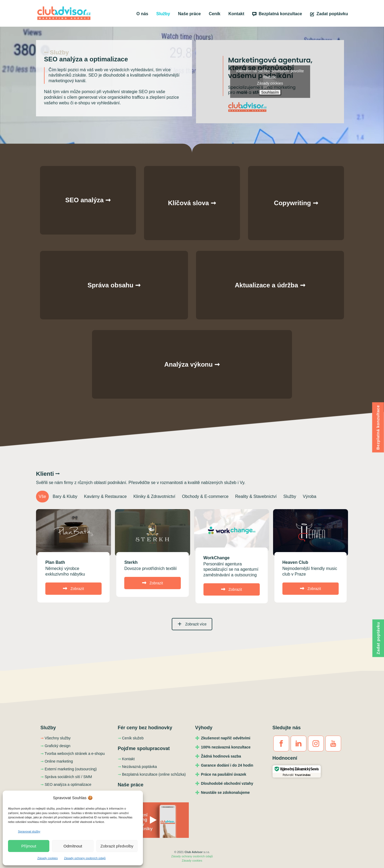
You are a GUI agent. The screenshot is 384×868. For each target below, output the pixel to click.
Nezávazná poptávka (137, 767)
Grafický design (55, 746)
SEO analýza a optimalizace (66, 784)
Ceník (215, 14)
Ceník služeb (131, 738)
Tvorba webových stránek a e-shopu (73, 754)
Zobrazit (73, 589)
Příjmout (29, 846)
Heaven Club (295, 562)
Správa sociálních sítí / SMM (66, 777)
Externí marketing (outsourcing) (69, 769)
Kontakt (237, 14)
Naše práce (189, 14)
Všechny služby (56, 738)
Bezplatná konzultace (277, 14)
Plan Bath (55, 562)
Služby (163, 14)
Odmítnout (73, 846)
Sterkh (131, 562)
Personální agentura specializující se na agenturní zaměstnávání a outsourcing (231, 570)
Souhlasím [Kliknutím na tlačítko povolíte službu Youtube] (270, 92)
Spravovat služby (29, 831)
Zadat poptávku (329, 14)
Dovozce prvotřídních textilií (151, 568)
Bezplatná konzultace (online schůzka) (152, 774)
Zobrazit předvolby (117, 846)
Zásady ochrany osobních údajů (85, 858)
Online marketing (57, 761)
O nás (142, 14)
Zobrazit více (192, 624)
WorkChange (217, 558)
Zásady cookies (47, 858)
